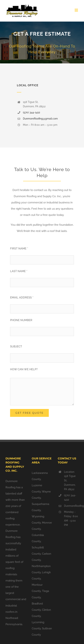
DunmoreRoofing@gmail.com (40, 119)
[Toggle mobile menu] (77, 10)
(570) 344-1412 (31, 112)
